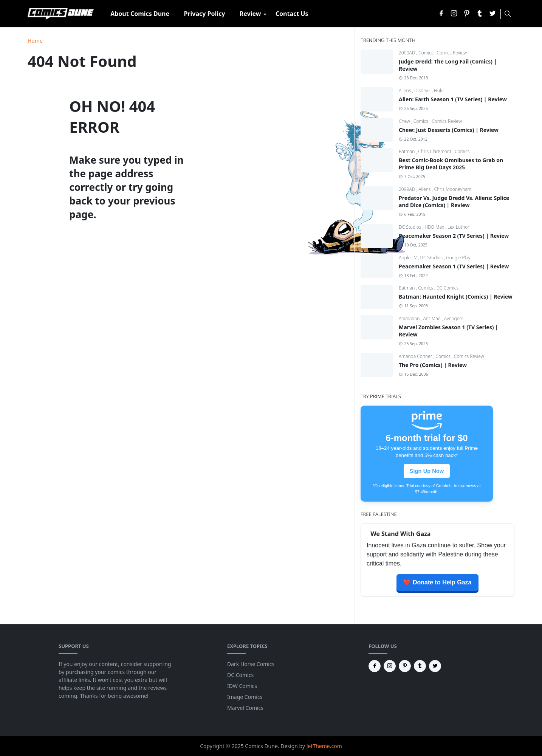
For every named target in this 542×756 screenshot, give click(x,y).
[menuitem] (140, 14)
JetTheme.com (324, 746)
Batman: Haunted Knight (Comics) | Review (456, 297)
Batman (407, 151)
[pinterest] (467, 14)
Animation (410, 318)
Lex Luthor (458, 227)
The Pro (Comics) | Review (433, 365)
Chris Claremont (435, 151)
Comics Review (452, 53)
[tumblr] (480, 14)
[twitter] (492, 14)
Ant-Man (432, 318)
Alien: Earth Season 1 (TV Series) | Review (453, 99)
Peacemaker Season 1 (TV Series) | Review (454, 266)
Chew (405, 121)
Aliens (405, 91)
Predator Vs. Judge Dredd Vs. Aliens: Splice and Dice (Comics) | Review (454, 201)
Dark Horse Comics (251, 664)
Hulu (439, 91)
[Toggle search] (508, 14)
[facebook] (441, 14)
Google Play (458, 258)
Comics (427, 53)
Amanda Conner (416, 356)
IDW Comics (242, 686)
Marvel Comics (245, 708)
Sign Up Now (427, 471)
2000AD (407, 53)
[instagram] (454, 14)
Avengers (454, 318)
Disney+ (423, 91)
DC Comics (448, 288)
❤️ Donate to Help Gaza (437, 582)
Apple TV (408, 258)
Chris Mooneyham (453, 189)
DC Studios (411, 227)
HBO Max (435, 227)
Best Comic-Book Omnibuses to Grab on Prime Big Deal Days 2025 (451, 164)
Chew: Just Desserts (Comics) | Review (449, 130)
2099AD (407, 189)
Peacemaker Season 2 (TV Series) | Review (454, 236)
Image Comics (245, 697)
